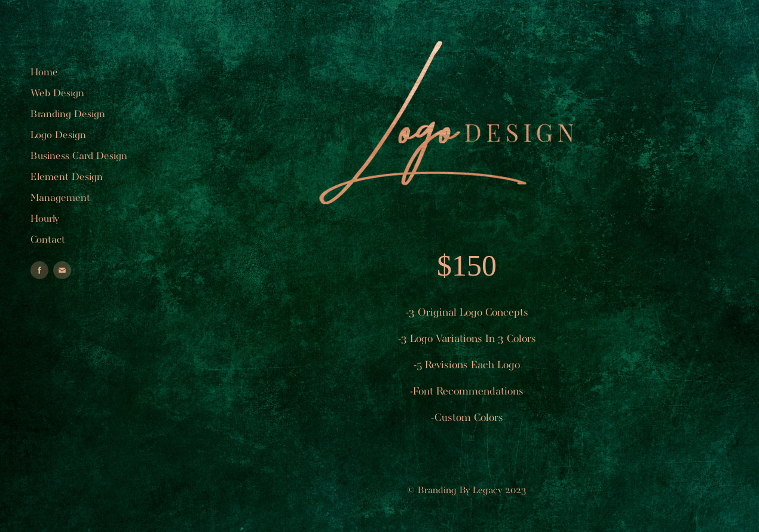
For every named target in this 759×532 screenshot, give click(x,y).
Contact (48, 240)
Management (60, 198)
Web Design (57, 94)
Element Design (67, 177)
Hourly (45, 219)
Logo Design (58, 135)
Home (44, 73)
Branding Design (68, 114)
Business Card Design (79, 156)
